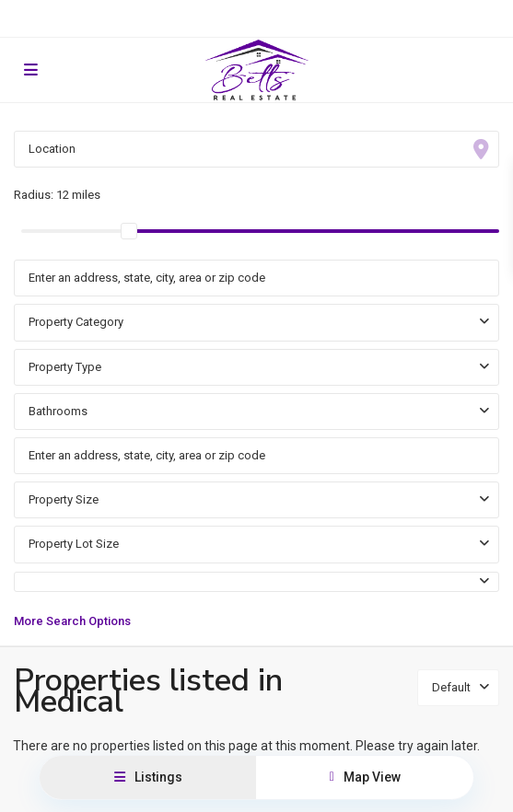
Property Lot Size (74, 544)
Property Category (76, 322)
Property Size (64, 499)
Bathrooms (58, 411)
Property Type (65, 367)
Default (451, 687)
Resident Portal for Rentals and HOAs (256, 19)
